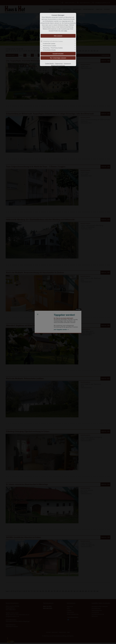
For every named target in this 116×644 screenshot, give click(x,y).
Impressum (68, 63)
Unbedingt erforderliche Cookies (53, 41)
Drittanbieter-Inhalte (49, 50)
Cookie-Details (49, 63)
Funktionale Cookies (49, 44)
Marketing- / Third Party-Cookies (53, 48)
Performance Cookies (50, 46)
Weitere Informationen (58, 65)
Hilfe (66, 31)
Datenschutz (59, 63)
